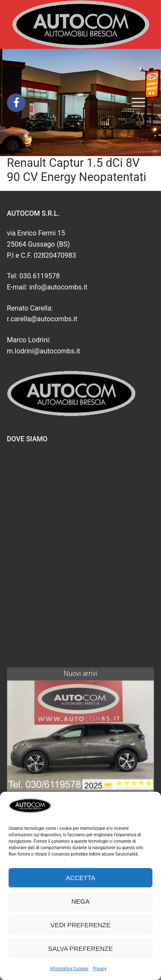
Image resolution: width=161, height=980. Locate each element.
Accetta (80, 878)
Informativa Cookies (69, 969)
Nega (80, 901)
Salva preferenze (80, 948)
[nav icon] (138, 103)
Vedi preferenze (80, 925)
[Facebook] (16, 103)
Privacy (100, 969)
